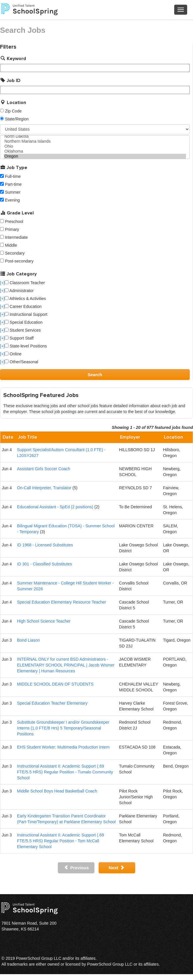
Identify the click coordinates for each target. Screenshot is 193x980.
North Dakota (95, 136)
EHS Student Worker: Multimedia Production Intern (63, 747)
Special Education (24, 322)
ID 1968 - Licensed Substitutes (45, 545)
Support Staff (19, 338)
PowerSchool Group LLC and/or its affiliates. (56, 958)
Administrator (19, 291)
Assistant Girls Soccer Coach (44, 469)
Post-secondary (19, 261)
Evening (12, 200)
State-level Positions (26, 346)
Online (13, 354)
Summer (13, 192)
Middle (11, 245)
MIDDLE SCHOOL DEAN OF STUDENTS (55, 684)
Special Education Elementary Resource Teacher (62, 602)
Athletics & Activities (25, 299)
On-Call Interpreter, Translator (44, 488)
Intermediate (16, 237)
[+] (2, 283)
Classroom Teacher (25, 283)
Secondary (15, 253)
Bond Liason (28, 640)
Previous (76, 868)
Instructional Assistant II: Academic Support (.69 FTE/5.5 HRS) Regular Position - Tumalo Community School (65, 772)
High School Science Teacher (44, 621)
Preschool (14, 221)
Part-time (13, 184)
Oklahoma (95, 151)
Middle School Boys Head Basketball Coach (57, 791)
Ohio (95, 146)
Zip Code (13, 111)
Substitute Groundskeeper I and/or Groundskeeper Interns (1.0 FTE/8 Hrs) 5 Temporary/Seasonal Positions (63, 728)
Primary (12, 229)
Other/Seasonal (21, 362)
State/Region (17, 119)
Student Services (23, 330)
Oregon (95, 156)
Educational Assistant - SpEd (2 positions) (55, 507)
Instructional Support (26, 314)
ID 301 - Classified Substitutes (45, 564)
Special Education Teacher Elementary (52, 703)
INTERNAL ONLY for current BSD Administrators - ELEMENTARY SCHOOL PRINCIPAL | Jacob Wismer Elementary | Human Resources (66, 665)
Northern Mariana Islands (95, 141)
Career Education (23, 306)
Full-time (13, 176)
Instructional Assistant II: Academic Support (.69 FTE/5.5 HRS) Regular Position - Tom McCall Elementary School (60, 841)
